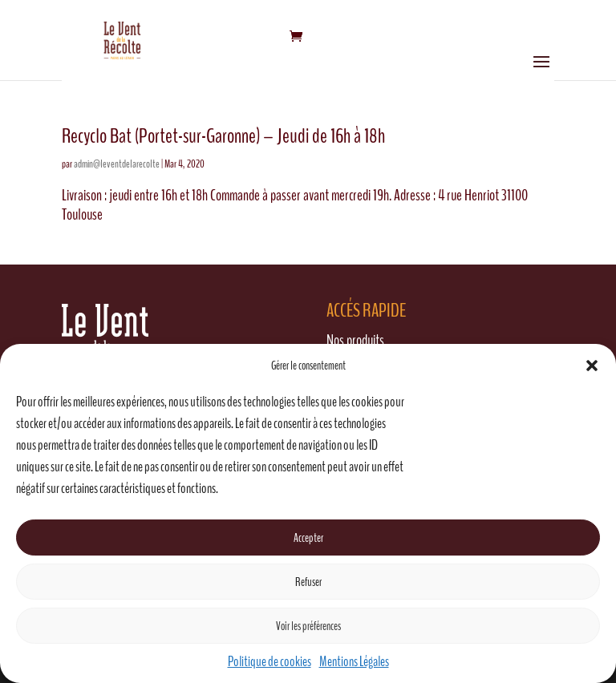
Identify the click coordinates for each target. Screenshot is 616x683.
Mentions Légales (354, 661)
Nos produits (355, 340)
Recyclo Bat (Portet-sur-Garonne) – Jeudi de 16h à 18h (223, 136)
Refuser (308, 582)
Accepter (308, 538)
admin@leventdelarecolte (117, 164)
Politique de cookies (269, 661)
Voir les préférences (308, 626)
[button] (592, 366)
